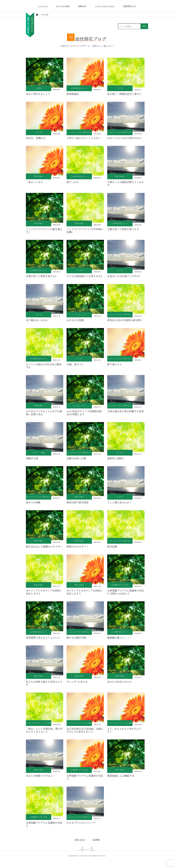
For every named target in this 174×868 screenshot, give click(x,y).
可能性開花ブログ (129, 6)
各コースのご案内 (63, 6)
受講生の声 (82, 6)
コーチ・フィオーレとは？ (105, 6)
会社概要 (96, 839)
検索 (144, 26)
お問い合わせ (80, 839)
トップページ (43, 6)
